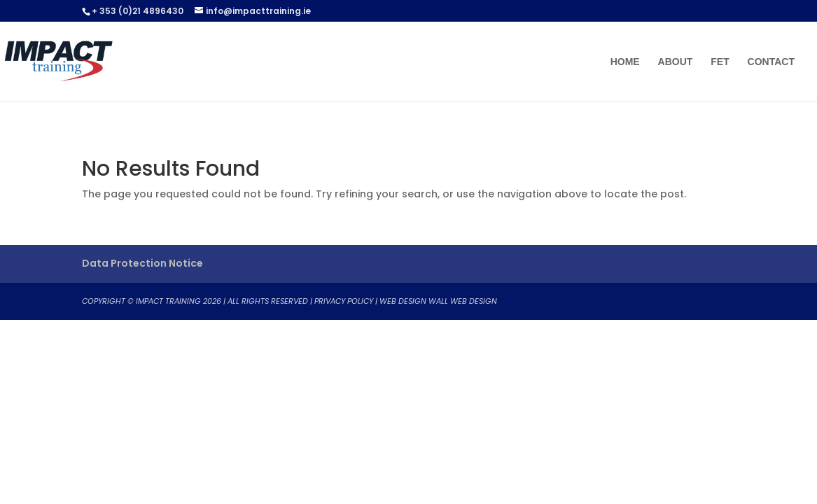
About (676, 62)
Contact (771, 62)
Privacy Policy (344, 301)
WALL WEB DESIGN (463, 301)
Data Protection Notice (142, 263)
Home (625, 62)
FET (720, 62)
